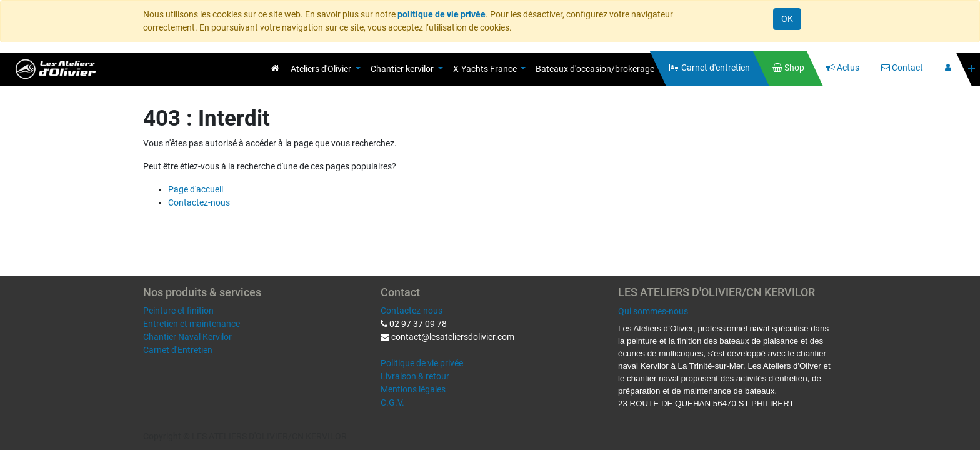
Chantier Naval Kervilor (187, 337)
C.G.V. (392, 402)
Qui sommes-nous (653, 311)
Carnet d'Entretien (178, 350)
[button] (972, 69)
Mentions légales (413, 389)
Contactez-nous (199, 202)
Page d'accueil (196, 189)
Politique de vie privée (422, 363)
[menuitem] (275, 68)
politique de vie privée (442, 14)
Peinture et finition (178, 311)
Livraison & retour (415, 376)
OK (787, 19)
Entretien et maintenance (192, 324)
